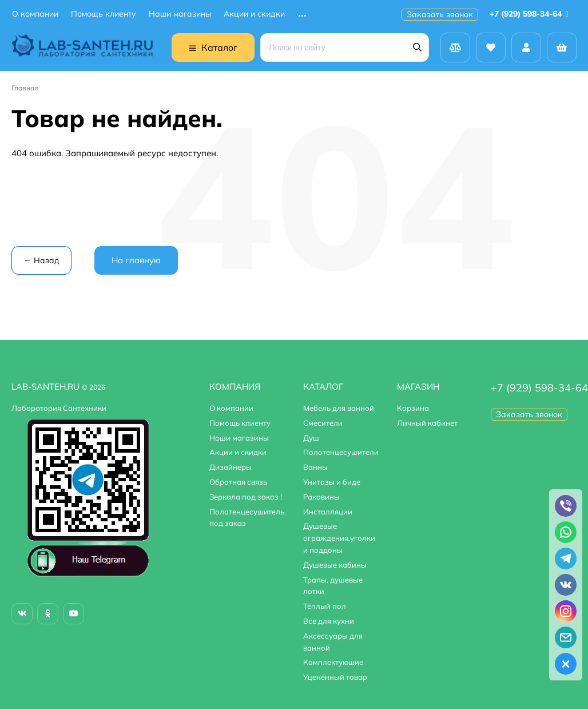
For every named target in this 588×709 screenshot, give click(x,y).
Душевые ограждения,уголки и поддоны (339, 538)
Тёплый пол (325, 606)
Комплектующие (333, 662)
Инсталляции (328, 512)
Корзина (413, 408)
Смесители (323, 423)
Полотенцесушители (341, 452)
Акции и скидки (254, 14)
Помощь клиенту (104, 14)
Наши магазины (180, 14)
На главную (136, 260)
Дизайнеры (231, 467)
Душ (311, 438)
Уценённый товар (335, 677)
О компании (35, 14)
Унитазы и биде (332, 482)
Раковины (321, 497)
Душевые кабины (335, 565)
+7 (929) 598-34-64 (532, 14)
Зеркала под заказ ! (246, 497)
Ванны (315, 467)
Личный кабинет (427, 423)
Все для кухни (329, 621)
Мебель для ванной (339, 408)
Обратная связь (238, 482)
